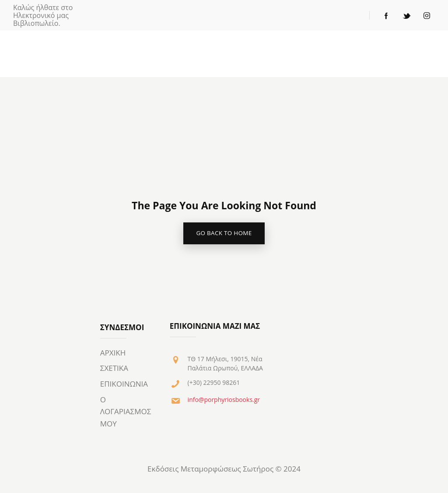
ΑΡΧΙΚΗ (113, 354)
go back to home (224, 234)
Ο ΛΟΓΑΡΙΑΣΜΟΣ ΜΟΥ (126, 413)
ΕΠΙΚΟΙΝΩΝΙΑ (124, 385)
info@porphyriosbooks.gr (224, 401)
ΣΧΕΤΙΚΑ (114, 370)
